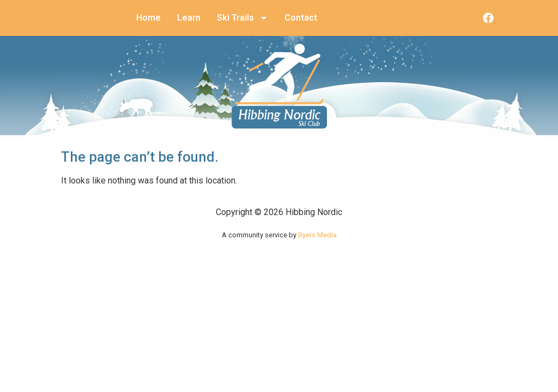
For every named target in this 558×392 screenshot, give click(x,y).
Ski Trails (242, 18)
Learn (189, 18)
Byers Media (317, 235)
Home (148, 18)
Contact (301, 18)
